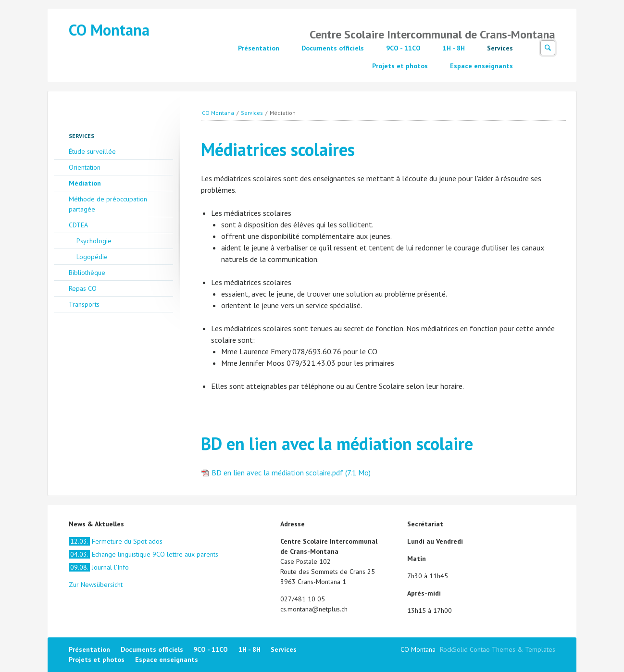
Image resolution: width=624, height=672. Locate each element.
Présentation (259, 48)
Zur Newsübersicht (96, 585)
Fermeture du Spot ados (116, 541)
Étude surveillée (92, 151)
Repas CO (83, 288)
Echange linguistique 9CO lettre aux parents (144, 554)
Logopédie (92, 257)
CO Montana (109, 30)
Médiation (85, 183)
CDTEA (78, 225)
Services (500, 48)
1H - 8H (454, 48)
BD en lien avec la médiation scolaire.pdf (291, 473)
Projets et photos (400, 66)
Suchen (548, 48)
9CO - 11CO (403, 48)
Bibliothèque (87, 273)
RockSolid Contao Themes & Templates (498, 649)
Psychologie (94, 241)
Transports (84, 304)
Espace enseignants (481, 66)
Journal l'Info (99, 567)
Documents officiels (333, 48)
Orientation (85, 167)
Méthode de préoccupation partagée (108, 204)
